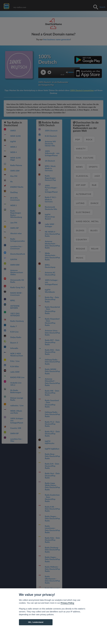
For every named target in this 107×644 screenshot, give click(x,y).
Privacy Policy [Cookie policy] (67, 603)
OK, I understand (36, 622)
